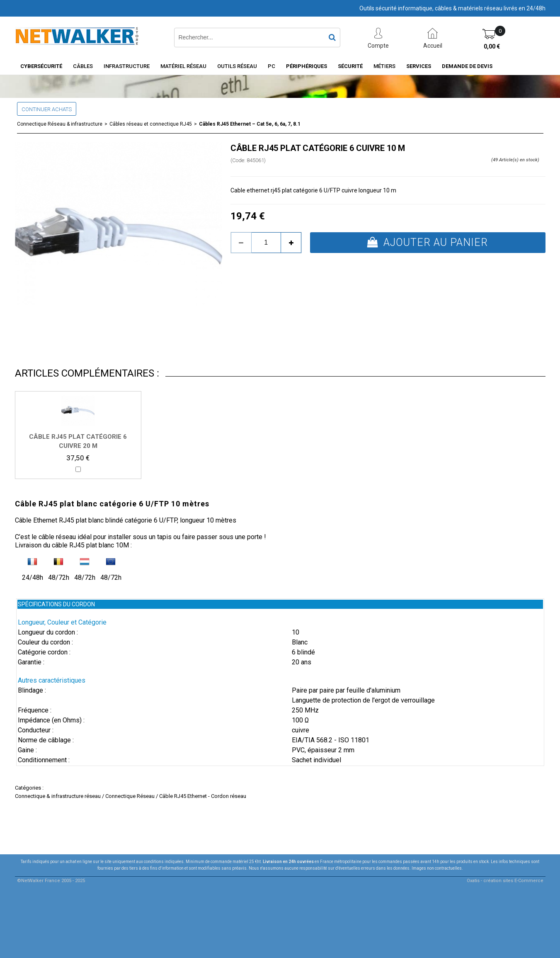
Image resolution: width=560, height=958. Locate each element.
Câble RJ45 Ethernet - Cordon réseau (203, 796)
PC (272, 66)
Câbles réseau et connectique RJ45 (151, 124)
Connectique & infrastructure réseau (58, 796)
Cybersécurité (41, 66)
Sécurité (350, 66)
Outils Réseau (237, 66)
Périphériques (307, 66)
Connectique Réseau (130, 796)
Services (419, 66)
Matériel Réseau (183, 66)
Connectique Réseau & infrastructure (60, 124)
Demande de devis (467, 66)
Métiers (384, 66)
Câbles (83, 66)
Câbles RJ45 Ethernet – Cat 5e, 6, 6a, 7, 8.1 (250, 124)
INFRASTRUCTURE (127, 66)
